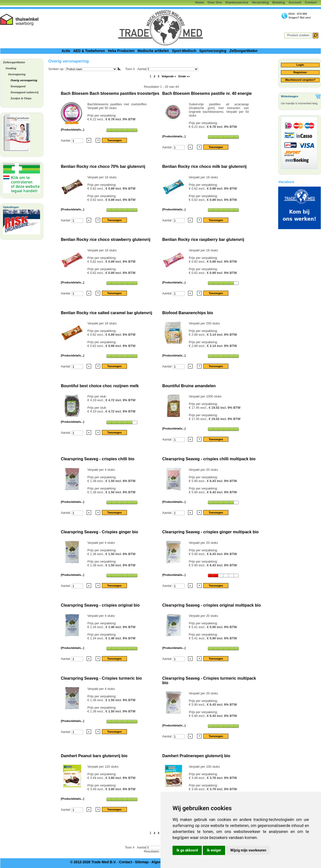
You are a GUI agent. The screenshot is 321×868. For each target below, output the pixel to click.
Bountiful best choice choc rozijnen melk (100, 386)
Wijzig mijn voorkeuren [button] (248, 850)
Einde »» (184, 76)
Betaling (279, 2)
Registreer (300, 72)
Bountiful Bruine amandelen (189, 386)
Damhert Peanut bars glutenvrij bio (94, 756)
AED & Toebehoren (89, 51)
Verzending (260, 2)
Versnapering (17, 74)
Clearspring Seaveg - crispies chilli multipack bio (209, 459)
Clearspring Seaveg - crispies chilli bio (98, 459)
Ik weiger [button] (214, 850)
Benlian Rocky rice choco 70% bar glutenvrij (103, 166)
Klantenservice (237, 2)
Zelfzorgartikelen (243, 51)
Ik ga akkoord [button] (187, 850)
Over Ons (215, 2)
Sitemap (142, 862)
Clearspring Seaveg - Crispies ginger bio (100, 532)
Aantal (168, 69)
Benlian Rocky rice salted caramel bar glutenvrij (107, 313)
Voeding (11, 68)
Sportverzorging (213, 51)
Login (300, 65)
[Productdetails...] (72, 130)
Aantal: (66, 140)
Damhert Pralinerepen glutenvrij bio (196, 756)
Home (200, 2)
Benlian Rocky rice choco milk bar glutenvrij (204, 166)
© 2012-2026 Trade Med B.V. (93, 862)
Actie (66, 51)
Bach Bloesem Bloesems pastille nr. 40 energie (207, 93)
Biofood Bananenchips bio (188, 313)
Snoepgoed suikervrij (25, 92)
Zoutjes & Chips (21, 98)
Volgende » (169, 76)
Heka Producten (121, 51)
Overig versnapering (24, 80)
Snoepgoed (18, 86)
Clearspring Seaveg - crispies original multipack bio (212, 605)
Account (295, 2)
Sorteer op (56, 69)
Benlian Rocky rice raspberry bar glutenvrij (203, 240)
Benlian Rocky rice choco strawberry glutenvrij (106, 240)
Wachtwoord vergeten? (300, 80)
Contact (311, 2)
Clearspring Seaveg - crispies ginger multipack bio (210, 532)
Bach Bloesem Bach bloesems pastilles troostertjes (110, 93)
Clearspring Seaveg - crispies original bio (100, 605)
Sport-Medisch (184, 51)
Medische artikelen (153, 51)
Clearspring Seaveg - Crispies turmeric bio (101, 678)
